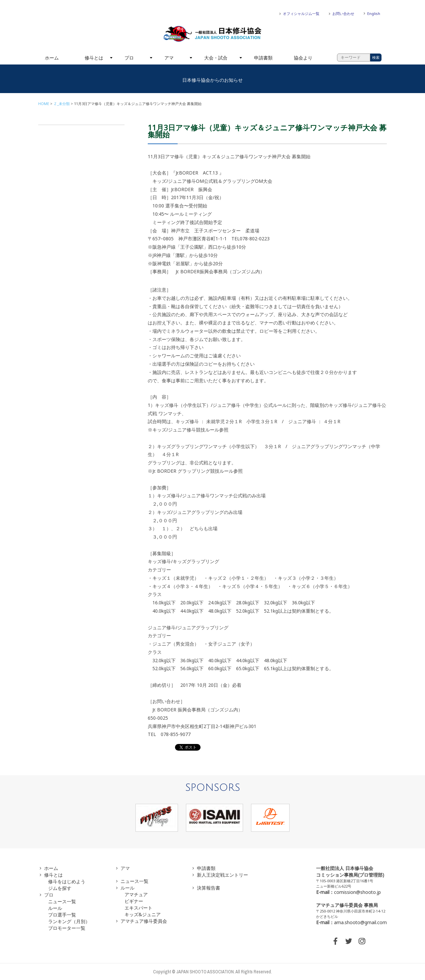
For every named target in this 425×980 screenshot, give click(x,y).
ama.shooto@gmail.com (360, 922)
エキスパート (138, 908)
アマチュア (136, 894)
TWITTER (349, 941)
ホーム (52, 58)
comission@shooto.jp (357, 892)
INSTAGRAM (362, 941)
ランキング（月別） (69, 921)
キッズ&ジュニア (143, 914)
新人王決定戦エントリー (222, 875)
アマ (169, 58)
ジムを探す (60, 888)
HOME (44, 104)
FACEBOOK (335, 941)
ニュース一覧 (62, 901)
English (374, 13)
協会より (303, 58)
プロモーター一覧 (67, 928)
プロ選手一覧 (62, 915)
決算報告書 (209, 888)
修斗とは (94, 58)
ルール (55, 908)
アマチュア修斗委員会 (144, 921)
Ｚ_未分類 (62, 104)
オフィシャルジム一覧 (301, 13)
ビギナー (134, 901)
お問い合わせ (343, 13)
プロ (129, 58)
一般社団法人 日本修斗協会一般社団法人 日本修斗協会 (212, 34)
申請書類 (263, 58)
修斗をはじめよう (67, 881)
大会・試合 (216, 58)
